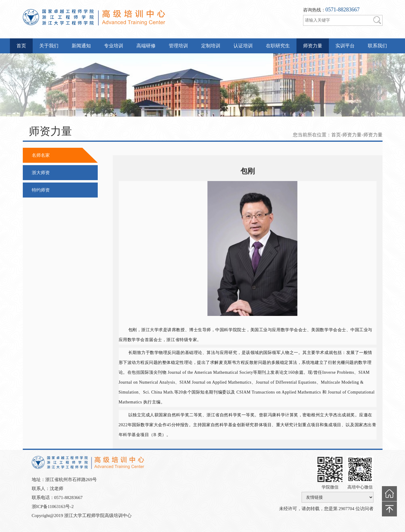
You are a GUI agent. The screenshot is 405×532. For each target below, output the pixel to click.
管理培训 (178, 46)
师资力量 (313, 46)
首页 (21, 46)
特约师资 (41, 190)
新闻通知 (81, 46)
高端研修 (146, 46)
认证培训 (243, 46)
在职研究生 (278, 46)
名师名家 (41, 155)
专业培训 (114, 46)
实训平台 (345, 46)
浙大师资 (41, 173)
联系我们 (377, 46)
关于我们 (49, 46)
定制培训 (211, 46)
